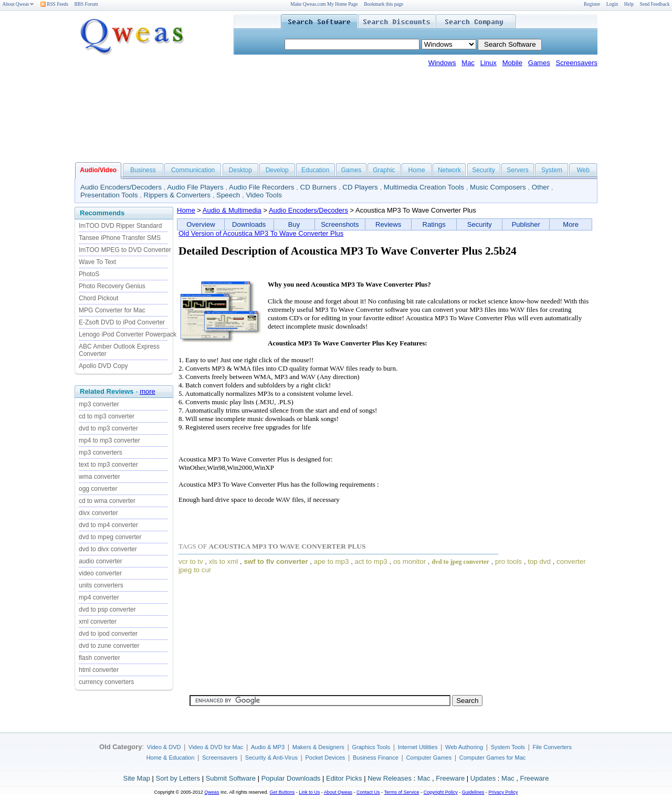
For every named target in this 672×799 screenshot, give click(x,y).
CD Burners (319, 187)
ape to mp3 (332, 561)
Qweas (212, 792)
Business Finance (376, 758)
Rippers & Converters (177, 195)
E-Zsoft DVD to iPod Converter (122, 322)
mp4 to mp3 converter (109, 440)
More (571, 224)
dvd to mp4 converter (108, 525)
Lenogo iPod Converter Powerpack (128, 334)
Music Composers (498, 187)
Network (449, 170)
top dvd (539, 561)
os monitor (409, 561)
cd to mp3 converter (107, 416)
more (148, 391)
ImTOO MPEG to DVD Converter (125, 250)
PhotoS (89, 274)
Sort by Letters (178, 778)
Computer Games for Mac (493, 758)
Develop (277, 170)
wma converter (99, 477)
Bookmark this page (384, 4)
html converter (99, 670)
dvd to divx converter (108, 549)
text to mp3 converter (108, 465)
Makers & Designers (318, 747)
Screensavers (577, 63)
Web (583, 170)
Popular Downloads (291, 778)
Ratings (434, 224)
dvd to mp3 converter (108, 428)
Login (612, 4)
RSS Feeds (54, 4)
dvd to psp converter (107, 609)
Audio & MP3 (268, 747)
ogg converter (98, 489)
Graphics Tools (371, 747)
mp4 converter (99, 597)
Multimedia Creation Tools (424, 187)
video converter (100, 573)
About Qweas (18, 4)
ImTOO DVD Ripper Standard (120, 226)
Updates (483, 778)
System (552, 170)
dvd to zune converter (109, 646)
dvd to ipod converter (108, 634)
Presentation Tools (109, 195)
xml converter (98, 622)
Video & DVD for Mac (216, 747)
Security (483, 170)
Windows (442, 63)
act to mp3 (371, 561)
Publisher (526, 224)
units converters (101, 585)
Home (417, 170)
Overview (201, 224)
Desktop (240, 170)
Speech (228, 195)
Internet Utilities (418, 747)
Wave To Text (97, 262)
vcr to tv (191, 561)
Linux (489, 63)
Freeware (450, 778)
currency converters (106, 682)
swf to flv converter (276, 561)
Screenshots (340, 224)
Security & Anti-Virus (271, 758)
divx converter (98, 513)
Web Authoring (464, 747)
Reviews (388, 224)
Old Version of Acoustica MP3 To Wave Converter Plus (261, 233)
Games (539, 63)
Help (629, 4)
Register (592, 4)
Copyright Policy (441, 792)
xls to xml (224, 561)
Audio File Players (195, 187)
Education (315, 170)
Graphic (384, 170)
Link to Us (309, 792)
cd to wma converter (107, 501)
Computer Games (429, 758)
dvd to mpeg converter (110, 537)
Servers (517, 170)
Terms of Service (401, 792)
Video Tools (264, 195)
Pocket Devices (325, 758)
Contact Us (368, 792)
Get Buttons (282, 792)
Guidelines (473, 792)
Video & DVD (164, 747)
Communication (193, 170)
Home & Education (171, 758)
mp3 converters (101, 453)
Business (143, 170)
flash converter (99, 658)
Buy (294, 224)
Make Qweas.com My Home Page (324, 4)
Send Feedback (655, 4)
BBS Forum (86, 4)
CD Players (360, 187)
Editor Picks (344, 778)
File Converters (552, 747)
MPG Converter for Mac (112, 310)
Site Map (137, 778)
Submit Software (231, 778)
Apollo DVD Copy (103, 366)
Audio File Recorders (261, 187)
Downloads (249, 224)
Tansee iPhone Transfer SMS (120, 238)
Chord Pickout (98, 298)
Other (540, 187)
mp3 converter (99, 404)
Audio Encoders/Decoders (121, 187)
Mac (468, 63)
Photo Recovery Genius (112, 286)
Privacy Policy (503, 792)
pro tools (508, 561)
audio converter (101, 561)
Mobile (512, 63)
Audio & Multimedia (232, 210)
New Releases (390, 778)
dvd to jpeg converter (460, 562)
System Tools (508, 747)
